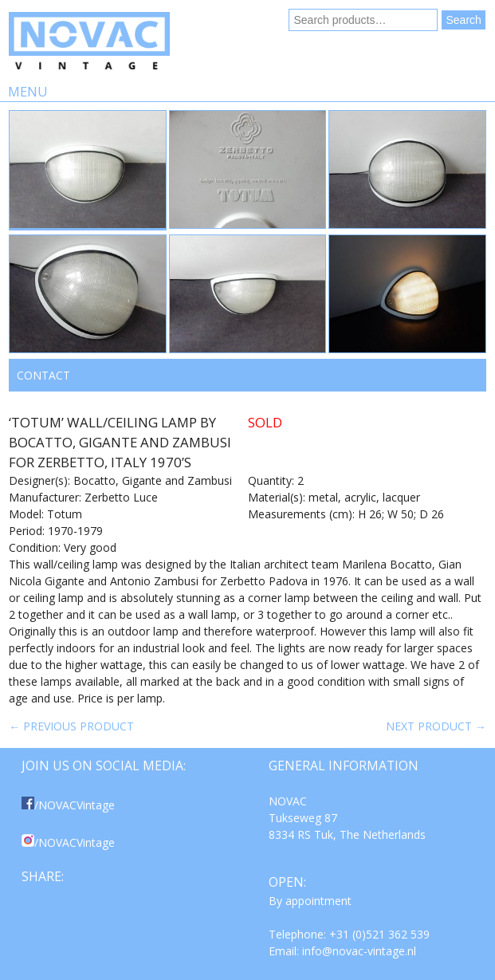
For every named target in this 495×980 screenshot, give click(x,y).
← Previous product (71, 726)
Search (463, 20)
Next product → (436, 726)
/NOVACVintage (68, 805)
